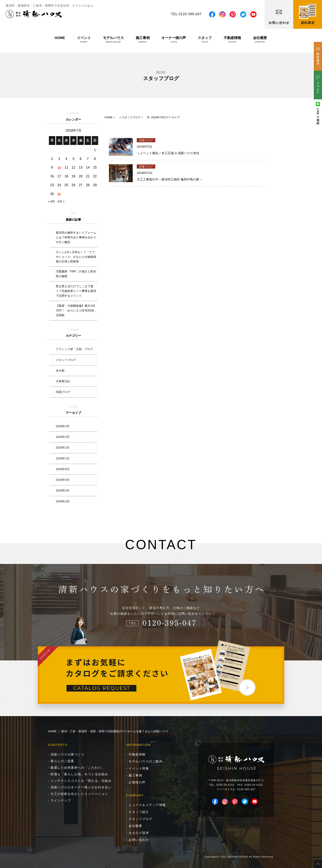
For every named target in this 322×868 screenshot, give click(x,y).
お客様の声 (137, 782)
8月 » (61, 201)
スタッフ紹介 (139, 812)
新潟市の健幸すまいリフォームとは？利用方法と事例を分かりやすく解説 (76, 237)
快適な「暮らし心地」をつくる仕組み (79, 774)
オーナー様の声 (174, 39)
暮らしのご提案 (62, 761)
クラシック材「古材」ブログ (75, 349)
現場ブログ (63, 392)
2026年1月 (63, 458)
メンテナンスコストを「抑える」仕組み (81, 781)
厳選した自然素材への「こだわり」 (78, 768)
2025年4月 (63, 490)
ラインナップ (61, 800)
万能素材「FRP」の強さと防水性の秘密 (76, 274)
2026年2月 (63, 448)
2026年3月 (63, 437)
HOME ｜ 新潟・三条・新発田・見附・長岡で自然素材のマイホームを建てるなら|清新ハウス (108, 731)
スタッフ (205, 39)
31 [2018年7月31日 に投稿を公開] (59, 194)
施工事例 (143, 39)
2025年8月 (63, 469)
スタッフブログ (66, 360)
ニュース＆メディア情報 (147, 805)
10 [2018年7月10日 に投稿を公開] (59, 168)
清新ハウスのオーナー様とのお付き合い (81, 787)
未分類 (60, 371)
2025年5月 (63, 480)
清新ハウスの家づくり (67, 754)
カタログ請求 (139, 833)
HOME (60, 39)
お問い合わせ (139, 840)
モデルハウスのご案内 (145, 761)
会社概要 (260, 39)
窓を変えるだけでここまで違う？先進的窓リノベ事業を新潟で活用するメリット (76, 291)
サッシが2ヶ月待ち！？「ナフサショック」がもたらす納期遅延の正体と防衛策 (76, 257)
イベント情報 (139, 768)
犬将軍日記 (63, 381)
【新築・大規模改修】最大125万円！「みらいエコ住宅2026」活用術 (76, 310)
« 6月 (51, 201)
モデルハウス (113, 39)
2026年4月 (63, 426)
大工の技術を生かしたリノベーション (79, 794)
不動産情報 (232, 39)
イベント (84, 39)
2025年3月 (63, 501)
